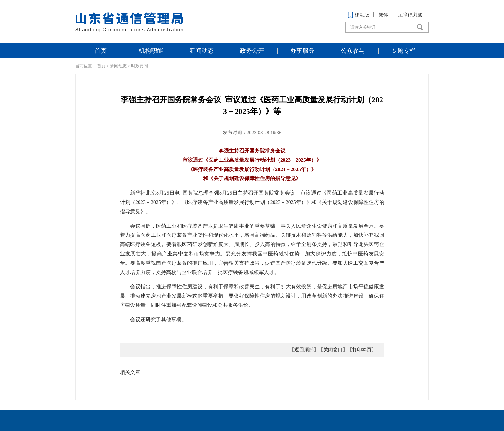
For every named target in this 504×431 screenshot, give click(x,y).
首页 (101, 51)
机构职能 (151, 51)
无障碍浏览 (410, 15)
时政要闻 (139, 66)
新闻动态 (202, 51)
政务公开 (252, 51)
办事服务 (302, 51)
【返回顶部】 (304, 350)
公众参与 (353, 51)
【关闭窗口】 (333, 350)
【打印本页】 (362, 350)
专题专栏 (403, 51)
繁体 (383, 15)
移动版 (359, 15)
